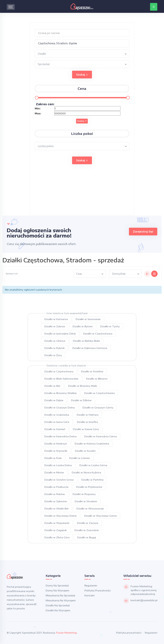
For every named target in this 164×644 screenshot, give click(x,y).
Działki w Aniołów (92, 371)
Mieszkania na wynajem (61, 600)
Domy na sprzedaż (57, 585)
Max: (38, 113)
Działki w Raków (55, 494)
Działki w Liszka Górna (93, 465)
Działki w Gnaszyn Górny (98, 407)
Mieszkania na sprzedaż (60, 595)
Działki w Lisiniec (80, 458)
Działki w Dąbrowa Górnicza (90, 348)
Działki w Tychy (110, 326)
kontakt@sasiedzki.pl (144, 600)
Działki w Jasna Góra (57, 422)
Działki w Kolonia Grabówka (92, 444)
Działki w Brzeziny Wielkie (60, 393)
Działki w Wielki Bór (57, 508)
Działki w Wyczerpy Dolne (60, 516)
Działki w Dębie (54, 400)
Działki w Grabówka (57, 415)
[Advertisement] (82, 193)
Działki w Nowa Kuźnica (86, 472)
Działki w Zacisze (88, 523)
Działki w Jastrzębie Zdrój (60, 334)
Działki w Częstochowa (98, 334)
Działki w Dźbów (81, 400)
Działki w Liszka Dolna (58, 465)
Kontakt (90, 595)
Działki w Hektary (88, 415)
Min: (38, 108)
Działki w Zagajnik (56, 530)
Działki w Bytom (83, 326)
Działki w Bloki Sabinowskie (61, 379)
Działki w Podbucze (56, 487)
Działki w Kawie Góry (86, 429)
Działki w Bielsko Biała (86, 341)
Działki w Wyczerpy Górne (100, 516)
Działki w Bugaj (87, 537)
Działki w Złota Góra (57, 537)
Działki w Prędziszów (89, 487)
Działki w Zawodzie (87, 530)
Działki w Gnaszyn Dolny (60, 407)
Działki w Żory (53, 355)
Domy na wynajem (57, 590)
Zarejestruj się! (143, 232)
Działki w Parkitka (92, 480)
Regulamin (91, 585)
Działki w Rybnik (55, 348)
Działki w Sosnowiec (88, 319)
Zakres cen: (45, 104)
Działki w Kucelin (85, 451)
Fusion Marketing (66, 633)
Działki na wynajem (58, 610)
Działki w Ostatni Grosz (59, 480)
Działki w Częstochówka (99, 393)
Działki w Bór (52, 386)
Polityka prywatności (98, 590)
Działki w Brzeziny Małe (82, 386)
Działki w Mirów (54, 472)
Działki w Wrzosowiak (90, 508)
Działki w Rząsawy (84, 494)
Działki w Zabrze (55, 326)
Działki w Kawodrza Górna (100, 436)
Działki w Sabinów (56, 501)
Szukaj (82, 75)
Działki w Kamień (55, 429)
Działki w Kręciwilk (56, 451)
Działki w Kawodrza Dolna (60, 436)
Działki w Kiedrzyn (56, 444)
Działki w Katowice (56, 319)
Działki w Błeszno (97, 379)
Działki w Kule (53, 458)
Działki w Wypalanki (57, 523)
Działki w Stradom (86, 501)
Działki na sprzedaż (58, 605)
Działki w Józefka (87, 422)
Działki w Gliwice (55, 341)
